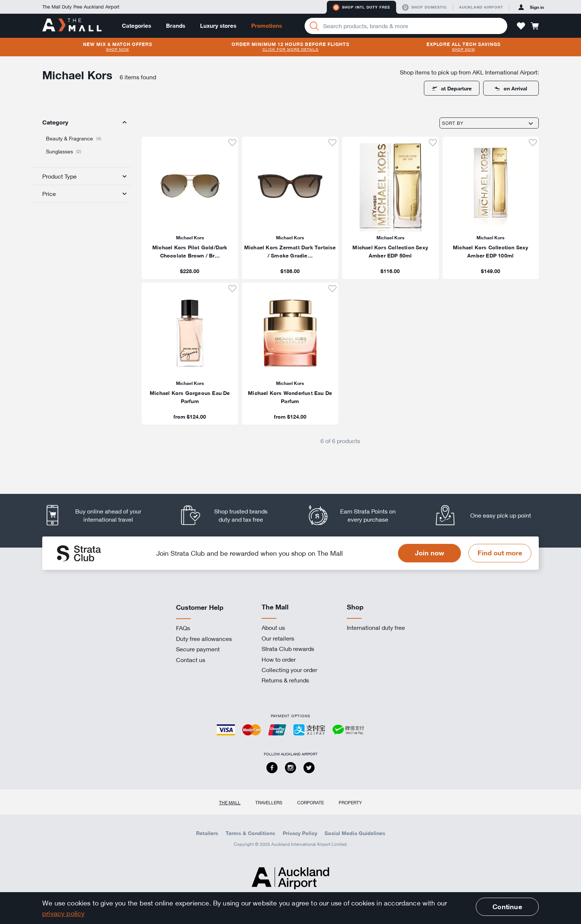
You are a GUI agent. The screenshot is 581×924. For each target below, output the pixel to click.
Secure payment (198, 649)
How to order (279, 659)
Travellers (269, 802)
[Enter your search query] (406, 26)
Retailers (207, 833)
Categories (137, 26)
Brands (176, 26)
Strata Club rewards (288, 649)
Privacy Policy (300, 833)
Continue (507, 907)
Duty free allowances (204, 639)
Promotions (267, 26)
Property (350, 802)
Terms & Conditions (250, 833)
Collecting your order (289, 670)
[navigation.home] (72, 26)
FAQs (183, 628)
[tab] (81, 122)
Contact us (191, 660)
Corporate (311, 802)
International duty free (376, 628)
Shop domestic (424, 7)
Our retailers (278, 638)
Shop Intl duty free (361, 7)
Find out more (500, 553)
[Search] (314, 26)
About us (273, 628)
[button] (521, 26)
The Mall (230, 802)
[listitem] (190, 208)
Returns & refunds (285, 680)
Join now (430, 553)
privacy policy (64, 913)
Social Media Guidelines (355, 833)
